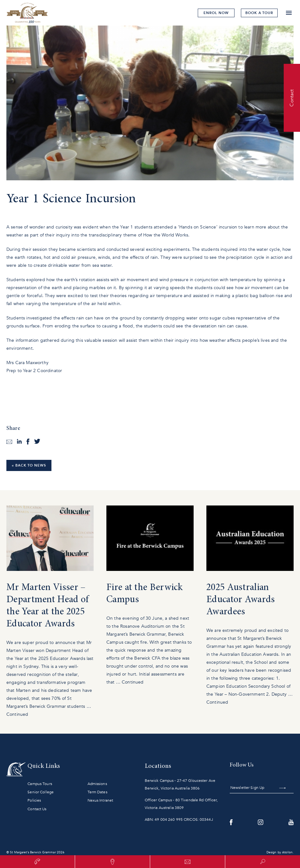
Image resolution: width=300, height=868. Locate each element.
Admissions (97, 784)
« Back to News (29, 465)
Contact (292, 98)
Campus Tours (40, 784)
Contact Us (37, 809)
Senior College (41, 792)
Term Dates (97, 792)
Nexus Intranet (100, 800)
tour (259, 13)
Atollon (287, 852)
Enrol (216, 13)
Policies (34, 800)
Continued (17, 714)
